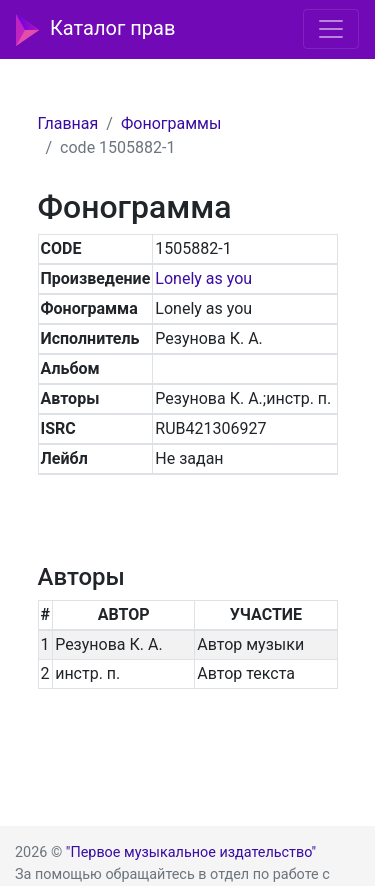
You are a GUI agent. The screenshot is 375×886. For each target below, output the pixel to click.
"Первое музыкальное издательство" (191, 852)
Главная (68, 123)
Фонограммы (171, 123)
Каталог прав (95, 30)
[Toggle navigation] (331, 29)
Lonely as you (203, 278)
